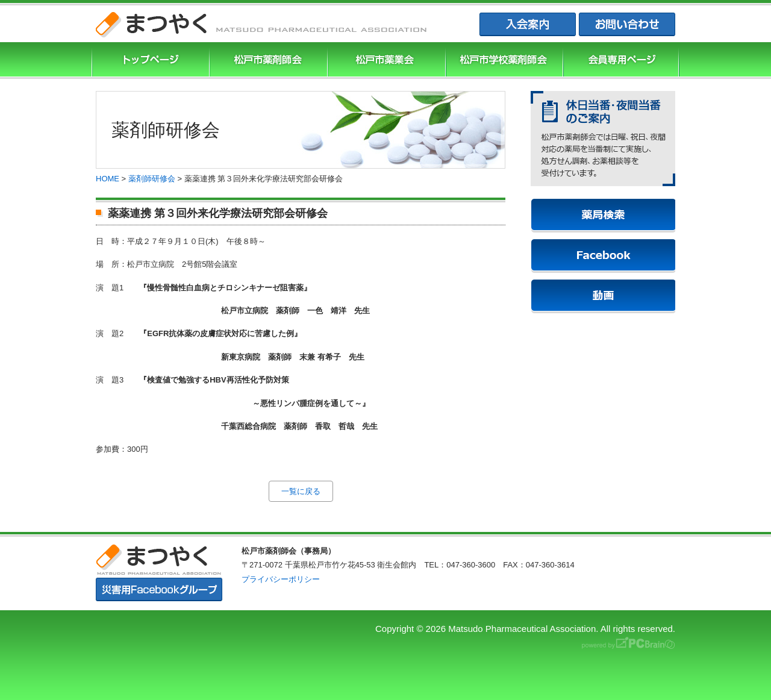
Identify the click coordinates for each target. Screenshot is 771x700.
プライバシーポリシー (281, 579)
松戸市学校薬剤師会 (503, 61)
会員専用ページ (621, 61)
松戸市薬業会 (385, 61)
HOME (108, 179)
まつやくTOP (149, 61)
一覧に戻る (301, 491)
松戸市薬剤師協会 (267, 61)
